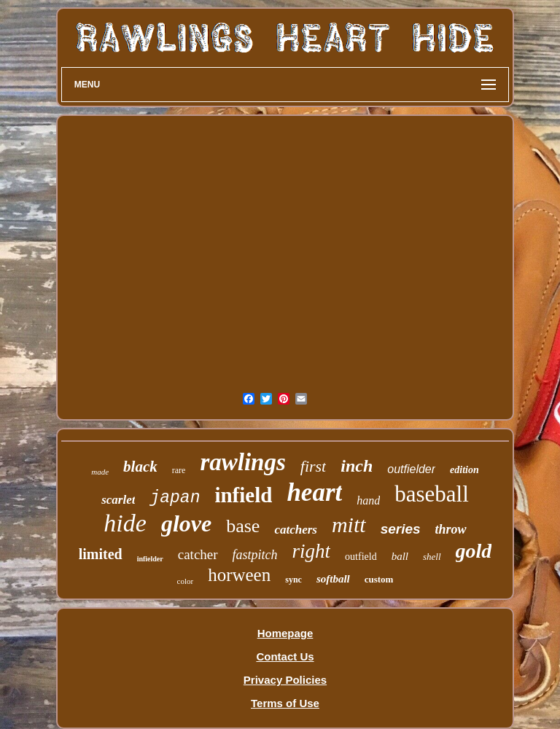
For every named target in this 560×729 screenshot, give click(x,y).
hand (368, 500)
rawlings (242, 462)
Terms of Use (285, 703)
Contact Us (285, 656)
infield (243, 495)
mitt (349, 525)
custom (379, 579)
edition (464, 470)
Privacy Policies (285, 680)
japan (175, 498)
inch (357, 466)
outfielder (411, 469)
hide (125, 523)
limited (101, 554)
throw (451, 529)
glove (186, 523)
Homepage (285, 633)
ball (400, 556)
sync (293, 580)
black (140, 467)
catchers (296, 530)
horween (239, 575)
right (312, 551)
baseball (432, 494)
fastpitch (255, 555)
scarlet (118, 500)
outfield (361, 557)
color (186, 581)
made (100, 472)
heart (314, 492)
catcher (198, 554)
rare (179, 470)
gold (474, 551)
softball (333, 579)
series (401, 529)
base (243, 526)
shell (432, 557)
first (313, 466)
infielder (150, 559)
